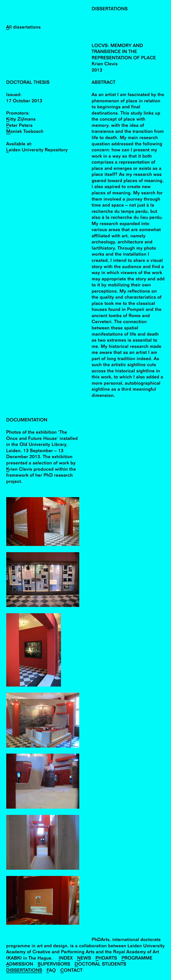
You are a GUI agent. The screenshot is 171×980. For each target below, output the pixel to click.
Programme (137, 958)
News (84, 958)
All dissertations (23, 28)
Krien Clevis (19, 470)
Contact (71, 971)
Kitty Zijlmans (21, 120)
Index (66, 958)
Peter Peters (19, 126)
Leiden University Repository (37, 150)
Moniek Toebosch (25, 132)
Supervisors (54, 965)
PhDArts (106, 958)
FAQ (51, 971)
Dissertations (24, 971)
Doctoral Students (100, 965)
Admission (20, 965)
